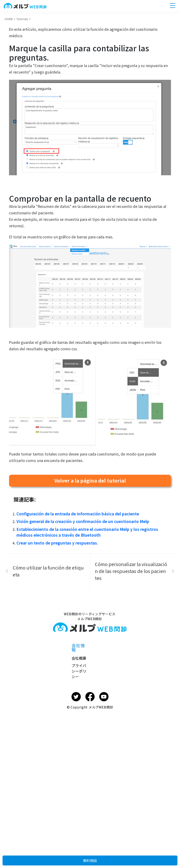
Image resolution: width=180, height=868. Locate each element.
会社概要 (79, 656)
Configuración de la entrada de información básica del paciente (76, 514)
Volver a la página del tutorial (90, 480)
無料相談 (90, 857)
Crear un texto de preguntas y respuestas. (56, 541)
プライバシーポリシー (79, 669)
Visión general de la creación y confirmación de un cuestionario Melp (80, 521)
